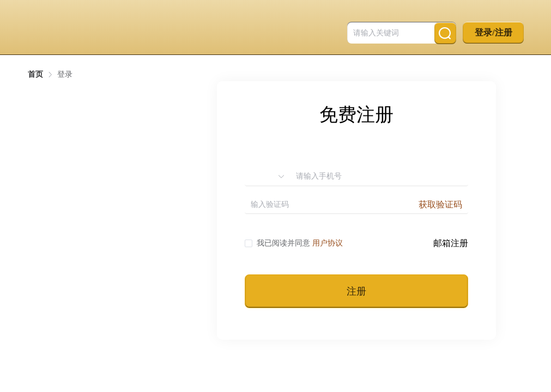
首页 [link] (35, 75)
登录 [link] (65, 75)
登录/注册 (493, 32)
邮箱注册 (451, 243)
